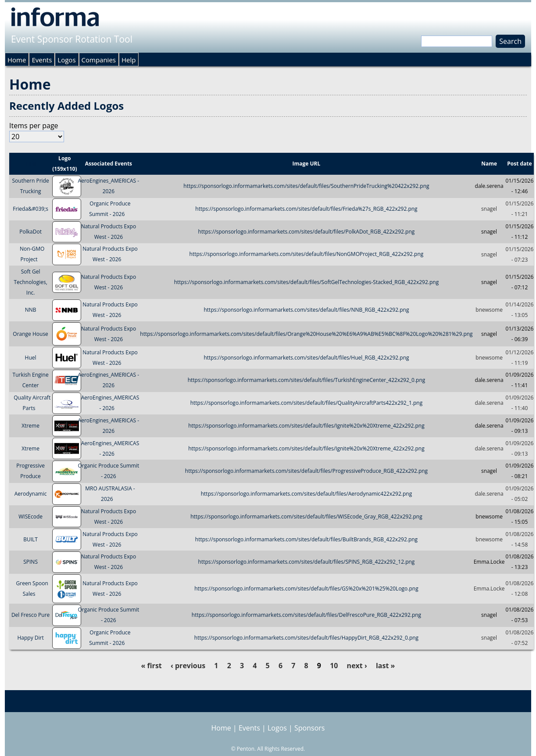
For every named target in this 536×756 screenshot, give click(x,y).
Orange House (30, 334)
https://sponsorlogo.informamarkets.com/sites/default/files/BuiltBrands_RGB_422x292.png (306, 539)
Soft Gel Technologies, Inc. (30, 282)
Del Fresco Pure (30, 615)
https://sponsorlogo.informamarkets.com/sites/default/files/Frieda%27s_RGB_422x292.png (306, 209)
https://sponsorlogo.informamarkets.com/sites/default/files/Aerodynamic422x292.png (306, 494)
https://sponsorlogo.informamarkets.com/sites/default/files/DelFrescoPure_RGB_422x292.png (306, 615)
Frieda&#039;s (30, 209)
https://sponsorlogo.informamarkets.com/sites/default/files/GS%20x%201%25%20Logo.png (306, 589)
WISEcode (30, 517)
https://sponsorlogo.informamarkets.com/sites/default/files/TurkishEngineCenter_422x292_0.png (307, 380)
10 (334, 666)
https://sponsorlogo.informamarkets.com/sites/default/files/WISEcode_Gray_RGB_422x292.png (306, 517)
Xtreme (30, 426)
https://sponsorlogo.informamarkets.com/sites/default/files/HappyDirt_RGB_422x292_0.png (306, 638)
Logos (66, 60)
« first (152, 666)
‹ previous (188, 666)
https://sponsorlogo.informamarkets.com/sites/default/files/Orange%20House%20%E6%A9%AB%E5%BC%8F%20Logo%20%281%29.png (306, 334)
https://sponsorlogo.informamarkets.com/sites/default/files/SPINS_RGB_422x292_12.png (307, 562)
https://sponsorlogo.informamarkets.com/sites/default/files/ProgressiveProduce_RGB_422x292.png (306, 471)
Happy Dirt (30, 638)
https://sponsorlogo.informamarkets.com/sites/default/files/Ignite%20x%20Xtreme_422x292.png (306, 426)
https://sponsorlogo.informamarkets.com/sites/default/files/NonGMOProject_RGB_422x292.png (307, 254)
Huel (31, 358)
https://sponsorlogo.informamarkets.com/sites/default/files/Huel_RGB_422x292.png (306, 358)
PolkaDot (30, 232)
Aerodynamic (31, 494)
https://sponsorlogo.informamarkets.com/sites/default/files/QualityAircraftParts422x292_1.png (307, 403)
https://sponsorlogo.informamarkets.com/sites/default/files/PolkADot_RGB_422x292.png (307, 232)
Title (31, 164)
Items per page (34, 126)
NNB (31, 310)
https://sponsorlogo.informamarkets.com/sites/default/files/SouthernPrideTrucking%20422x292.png (306, 186)
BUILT (30, 539)
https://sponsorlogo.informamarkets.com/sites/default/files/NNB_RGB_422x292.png (306, 310)
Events (42, 60)
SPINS (30, 562)
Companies (99, 60)
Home (17, 60)
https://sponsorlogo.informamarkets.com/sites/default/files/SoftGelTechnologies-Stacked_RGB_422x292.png (307, 282)
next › (357, 666)
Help (129, 60)
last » (385, 666)
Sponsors (309, 728)
